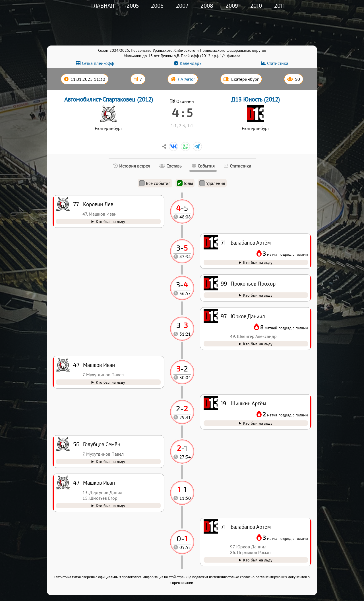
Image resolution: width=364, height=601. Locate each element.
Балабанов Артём (251, 527)
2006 (157, 6)
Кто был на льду (258, 560)
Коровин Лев (98, 204)
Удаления (212, 183)
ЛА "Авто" (186, 79)
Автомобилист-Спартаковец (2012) (109, 99)
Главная (103, 6)
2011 (280, 6)
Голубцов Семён (102, 444)
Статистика (278, 63)
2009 (232, 6)
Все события (155, 183)
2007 (182, 6)
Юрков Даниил (248, 316)
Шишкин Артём (248, 403)
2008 (207, 6)
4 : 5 (182, 112)
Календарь (191, 63)
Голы (185, 183)
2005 (133, 6)
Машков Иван (99, 483)
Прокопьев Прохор (253, 283)
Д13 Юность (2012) (256, 99)
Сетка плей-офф (98, 63)
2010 (256, 6)
